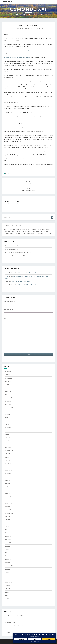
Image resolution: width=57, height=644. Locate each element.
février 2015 (8, 464)
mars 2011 (7, 579)
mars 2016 (7, 437)
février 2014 (8, 497)
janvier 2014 (8, 500)
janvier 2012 (8, 559)
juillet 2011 (8, 569)
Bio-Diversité (8, 619)
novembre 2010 (9, 586)
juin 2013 (7, 523)
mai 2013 (7, 526)
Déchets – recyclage (10, 622)
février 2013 (8, 533)
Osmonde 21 (15, 54)
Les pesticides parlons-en (11, 249)
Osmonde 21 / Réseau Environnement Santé (16, 256)
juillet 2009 (8, 595)
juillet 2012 (8, 546)
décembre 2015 (9, 444)
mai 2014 (7, 490)
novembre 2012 (9, 539)
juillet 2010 (8, 589)
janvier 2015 (8, 467)
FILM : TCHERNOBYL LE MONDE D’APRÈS (28, 285)
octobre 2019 (8, 401)
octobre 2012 (8, 543)
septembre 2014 (9, 477)
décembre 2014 (9, 470)
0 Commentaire (38, 29)
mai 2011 (7, 572)
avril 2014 (7, 493)
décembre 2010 (9, 582)
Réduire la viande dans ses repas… (46, 2)
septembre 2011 (9, 566)
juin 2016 (7, 431)
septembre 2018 (9, 408)
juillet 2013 (8, 520)
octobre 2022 (8, 381)
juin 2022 (7, 385)
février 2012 (8, 556)
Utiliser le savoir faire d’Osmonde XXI (27, 273)
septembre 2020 (9, 398)
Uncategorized (8, 632)
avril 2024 (7, 375)
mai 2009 (7, 602)
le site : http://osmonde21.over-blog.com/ (21, 50)
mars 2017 (7, 421)
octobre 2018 (8, 404)
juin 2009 (7, 599)
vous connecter (15, 204)
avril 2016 (7, 434)
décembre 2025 (9, 372)
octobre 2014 (8, 474)
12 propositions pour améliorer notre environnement (18, 246)
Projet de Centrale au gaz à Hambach (19, 288)
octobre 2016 (8, 428)
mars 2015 (7, 460)
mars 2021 (7, 395)
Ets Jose (7, 276)
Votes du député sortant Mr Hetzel (14, 259)
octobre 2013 (8, 510)
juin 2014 (7, 487)
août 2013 (7, 516)
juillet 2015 (8, 454)
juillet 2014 (8, 483)
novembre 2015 (9, 447)
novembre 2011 (9, 563)
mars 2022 (7, 388)
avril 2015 (7, 457)
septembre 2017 (9, 414)
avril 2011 (7, 576)
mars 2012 (7, 553)
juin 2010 (7, 592)
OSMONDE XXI (8, 2)
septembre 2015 (9, 451)
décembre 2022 (9, 378)
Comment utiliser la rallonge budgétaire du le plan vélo (19, 252)
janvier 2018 (8, 411)
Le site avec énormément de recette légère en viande (17, 58)
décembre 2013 (9, 503)
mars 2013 (7, 530)
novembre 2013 (9, 507)
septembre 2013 (9, 513)
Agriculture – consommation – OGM (14, 616)
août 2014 (7, 480)
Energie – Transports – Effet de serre (14, 626)
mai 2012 (7, 549)
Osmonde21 (28, 29)
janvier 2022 (8, 391)
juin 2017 (7, 418)
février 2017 (8, 424)
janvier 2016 (8, 441)
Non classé (8, 174)
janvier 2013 (8, 536)
